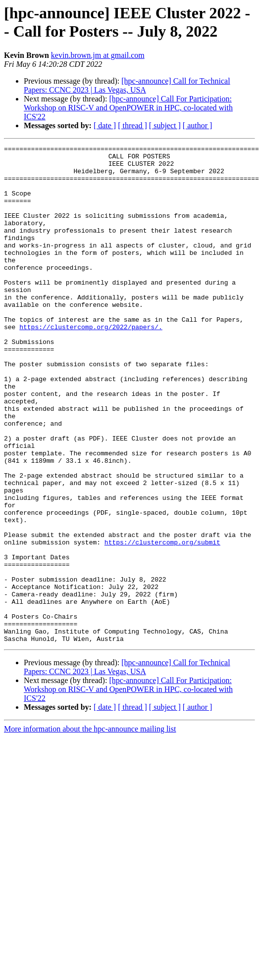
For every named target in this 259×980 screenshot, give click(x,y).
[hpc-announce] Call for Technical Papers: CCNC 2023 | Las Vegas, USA (127, 85)
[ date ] (105, 125)
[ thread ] (132, 125)
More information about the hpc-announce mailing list (90, 828)
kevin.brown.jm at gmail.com (98, 55)
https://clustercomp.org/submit (162, 622)
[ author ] (198, 125)
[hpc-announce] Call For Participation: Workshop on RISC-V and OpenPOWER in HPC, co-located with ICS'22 (128, 108)
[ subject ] (165, 125)
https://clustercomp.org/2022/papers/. (91, 364)
